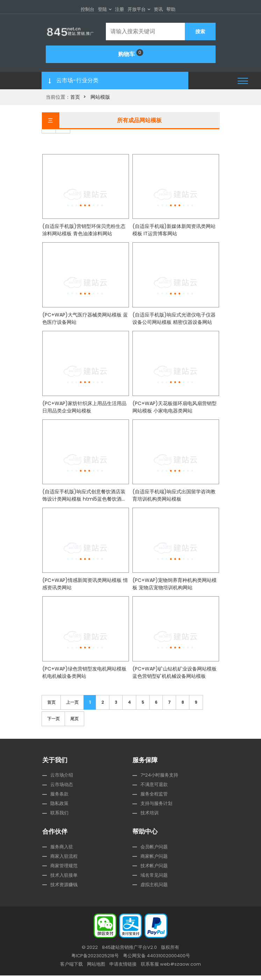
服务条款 (59, 799)
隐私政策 (59, 808)
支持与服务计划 (156, 808)
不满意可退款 (154, 789)
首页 (75, 97)
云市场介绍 (62, 780)
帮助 (171, 9)
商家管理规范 (64, 870)
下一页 (53, 723)
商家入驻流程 (64, 861)
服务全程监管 (154, 799)
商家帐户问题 (154, 861)
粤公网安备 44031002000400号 (157, 960)
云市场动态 (62, 789)
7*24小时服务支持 (159, 780)
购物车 (131, 54)
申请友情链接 (123, 969)
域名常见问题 (154, 880)
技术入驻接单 (64, 880)
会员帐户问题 (154, 851)
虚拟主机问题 (154, 889)
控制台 (88, 9)
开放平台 (137, 9)
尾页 (74, 723)
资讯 (158, 9)
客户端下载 (71, 969)
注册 (119, 9)
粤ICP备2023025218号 (95, 960)
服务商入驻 (62, 851)
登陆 (102, 9)
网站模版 (100, 97)
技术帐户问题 (154, 870)
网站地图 (96, 969)
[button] (243, 81)
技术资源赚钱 (64, 889)
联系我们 (59, 818)
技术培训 (150, 818)
